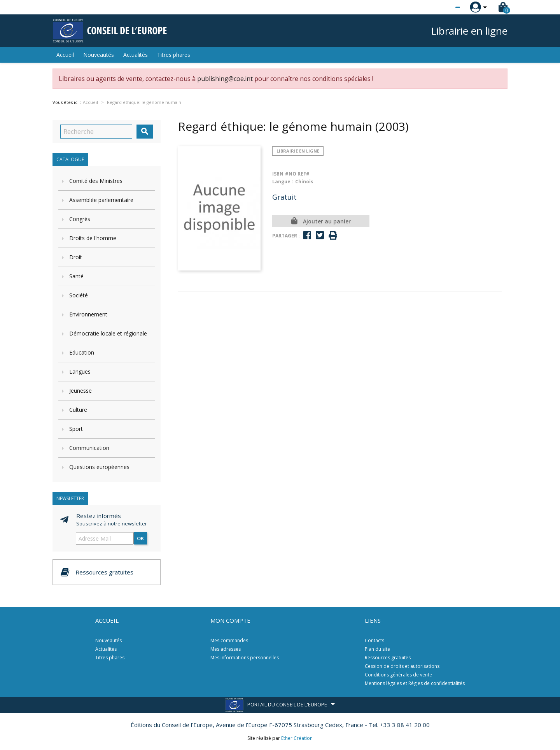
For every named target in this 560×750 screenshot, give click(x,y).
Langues (80, 371)
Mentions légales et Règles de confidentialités (415, 683)
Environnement (88, 314)
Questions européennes (99, 467)
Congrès (80, 219)
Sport (76, 429)
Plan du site (377, 649)
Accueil (65, 55)
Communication (89, 448)
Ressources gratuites (388, 658)
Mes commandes (229, 640)
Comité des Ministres (96, 181)
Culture (78, 410)
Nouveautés (99, 55)
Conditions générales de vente (398, 675)
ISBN (278, 174)
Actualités (136, 55)
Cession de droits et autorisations (402, 666)
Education (82, 352)
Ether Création (297, 738)
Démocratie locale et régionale (108, 333)
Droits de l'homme (93, 238)
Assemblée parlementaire (101, 200)
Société (79, 295)
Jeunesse (80, 391)
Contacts (374, 640)
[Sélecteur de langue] (442, 7)
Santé (76, 276)
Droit (76, 257)
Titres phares (174, 55)
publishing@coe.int (225, 79)
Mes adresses (226, 649)
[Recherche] (96, 132)
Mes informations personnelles (245, 658)
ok (140, 538)
